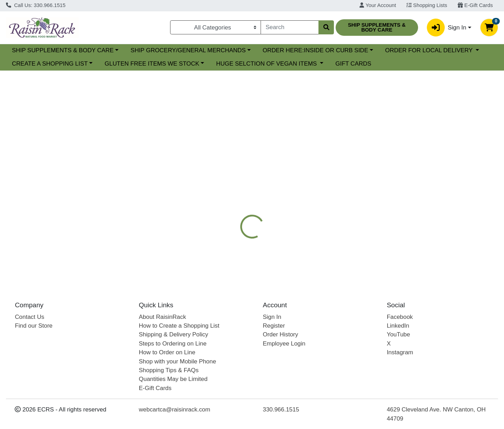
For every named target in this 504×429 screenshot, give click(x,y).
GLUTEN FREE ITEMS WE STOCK (258, 64)
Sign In (272, 317)
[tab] (230, 174)
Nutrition (262, 174)
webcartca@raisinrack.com (175, 410)
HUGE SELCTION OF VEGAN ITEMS (373, 64)
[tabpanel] (357, 229)
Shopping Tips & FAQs (169, 370)
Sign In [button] (446, 28)
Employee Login (284, 344)
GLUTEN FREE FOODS (383, 174)
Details (230, 174)
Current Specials (34, 50)
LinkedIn (398, 326)
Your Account (378, 5)
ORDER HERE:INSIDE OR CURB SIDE (376, 50)
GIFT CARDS (459, 64)
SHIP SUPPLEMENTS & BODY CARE (123, 50)
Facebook (400, 317)
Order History (280, 334)
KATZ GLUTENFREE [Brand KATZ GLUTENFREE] (310, 235)
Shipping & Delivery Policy (174, 334)
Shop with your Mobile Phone (177, 361)
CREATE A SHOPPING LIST (156, 64)
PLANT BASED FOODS (314, 174)
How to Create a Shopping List (179, 326)
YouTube (399, 334)
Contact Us (29, 317)
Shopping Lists (427, 5)
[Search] (290, 27)
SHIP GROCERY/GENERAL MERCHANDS (249, 50)
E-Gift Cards (475, 5)
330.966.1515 (281, 410)
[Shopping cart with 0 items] (489, 28)
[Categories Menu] (216, 27)
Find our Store (33, 326)
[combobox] (290, 27)
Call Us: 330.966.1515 (36, 5)
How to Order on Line (167, 352)
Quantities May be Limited (173, 379)
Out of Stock (428, 133)
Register (274, 326)
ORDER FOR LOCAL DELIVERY (56, 64)
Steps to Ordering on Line (173, 344)
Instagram (400, 352)
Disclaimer (438, 174)
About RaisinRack (163, 317)
